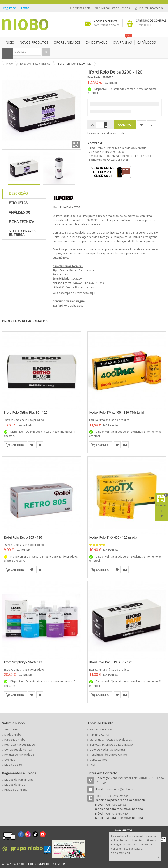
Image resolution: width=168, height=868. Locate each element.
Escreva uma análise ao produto (107, 133)
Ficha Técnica (21, 222)
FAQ (92, 765)
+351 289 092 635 (117, 796)
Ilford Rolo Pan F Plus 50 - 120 (111, 662)
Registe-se (10, 8)
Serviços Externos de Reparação (111, 744)
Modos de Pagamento (19, 779)
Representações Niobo (20, 744)
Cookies (10, 760)
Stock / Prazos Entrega (23, 233)
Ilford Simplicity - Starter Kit (23, 662)
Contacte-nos (99, 760)
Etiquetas (18, 203)
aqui (92, 293)
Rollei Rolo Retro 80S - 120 (23, 537)
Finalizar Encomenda (151, 8)
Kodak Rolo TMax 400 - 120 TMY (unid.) (117, 412)
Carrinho (17, 445)
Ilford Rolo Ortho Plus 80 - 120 (26, 412)
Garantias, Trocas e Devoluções (111, 739)
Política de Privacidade (19, 755)
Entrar (25, 8)
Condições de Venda (18, 749)
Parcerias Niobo (15, 739)
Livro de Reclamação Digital (108, 749)
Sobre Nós (11, 729)
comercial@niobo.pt (120, 789)
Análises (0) (19, 212)
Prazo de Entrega (16, 790)
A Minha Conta (82, 8)
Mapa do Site (13, 765)
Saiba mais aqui (121, 853)
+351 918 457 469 (117, 814)
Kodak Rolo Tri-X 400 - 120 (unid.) (113, 537)
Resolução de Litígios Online (108, 755)
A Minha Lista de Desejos (114, 8)
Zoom (76, 145)
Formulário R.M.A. (101, 729)
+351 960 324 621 (117, 805)
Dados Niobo (13, 734)
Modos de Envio (15, 784)
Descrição (18, 193)
